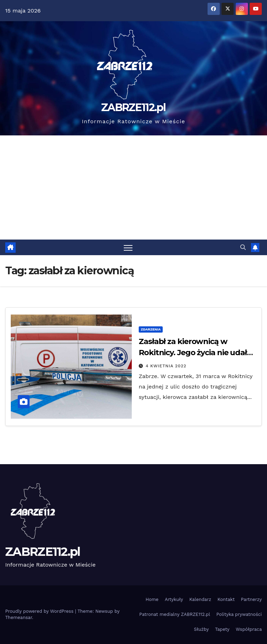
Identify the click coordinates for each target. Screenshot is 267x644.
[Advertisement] (133, 187)
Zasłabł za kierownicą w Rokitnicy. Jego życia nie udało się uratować (195, 353)
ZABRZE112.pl (133, 107)
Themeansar (19, 617)
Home (152, 599)
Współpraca (249, 629)
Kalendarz (200, 599)
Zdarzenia (151, 329)
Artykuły (174, 599)
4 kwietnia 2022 (166, 366)
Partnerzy (251, 599)
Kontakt (226, 599)
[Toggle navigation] (128, 247)
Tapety (222, 629)
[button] (243, 247)
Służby (201, 629)
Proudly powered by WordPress (40, 611)
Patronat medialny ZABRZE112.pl (175, 614)
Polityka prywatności (239, 614)
